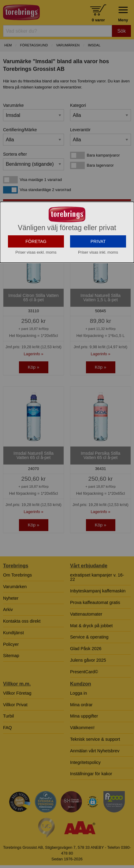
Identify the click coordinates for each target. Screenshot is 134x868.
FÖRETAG (36, 282)
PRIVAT (98, 282)
